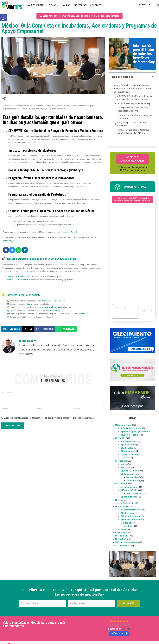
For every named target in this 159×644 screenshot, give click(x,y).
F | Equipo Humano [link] (127, 526)
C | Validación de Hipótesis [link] (130, 435)
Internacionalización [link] (134, 477)
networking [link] (55, 311)
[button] (6, 250)
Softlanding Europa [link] (133, 480)
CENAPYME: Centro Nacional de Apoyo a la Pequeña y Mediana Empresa (135, 98)
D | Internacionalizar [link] (128, 474)
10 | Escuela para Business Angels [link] (127, 542)
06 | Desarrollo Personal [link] (124, 506)
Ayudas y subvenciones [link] (134, 493)
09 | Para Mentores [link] (122, 539)
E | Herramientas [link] (127, 523)
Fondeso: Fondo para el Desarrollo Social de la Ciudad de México (133, 132)
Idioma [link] (145, 5)
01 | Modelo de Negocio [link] (123, 425)
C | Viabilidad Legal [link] (127, 448)
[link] (4, 18)
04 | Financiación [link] (121, 484)
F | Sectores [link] (125, 458)
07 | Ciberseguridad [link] (122, 532)
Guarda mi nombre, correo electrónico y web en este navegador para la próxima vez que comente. (49, 418)
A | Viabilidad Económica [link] (129, 441)
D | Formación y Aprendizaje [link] (130, 519)
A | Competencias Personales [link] (131, 510)
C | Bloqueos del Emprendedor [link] (131, 516)
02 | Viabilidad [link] (120, 438)
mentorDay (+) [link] (71, 232)
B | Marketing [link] (126, 467)
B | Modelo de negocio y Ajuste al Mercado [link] (136, 432)
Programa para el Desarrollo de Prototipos (132, 124)
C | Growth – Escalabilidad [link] (130, 471)
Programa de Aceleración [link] (48, 307)
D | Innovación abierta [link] (128, 451)
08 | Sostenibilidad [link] (122, 536)
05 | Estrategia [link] (120, 500)
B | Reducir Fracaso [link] (128, 513)
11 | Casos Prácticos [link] (122, 546)
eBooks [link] (29, 304)
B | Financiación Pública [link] (129, 490)
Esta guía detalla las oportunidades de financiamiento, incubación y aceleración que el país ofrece (133, 89)
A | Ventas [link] (124, 464)
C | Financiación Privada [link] (129, 497)
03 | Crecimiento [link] (121, 461)
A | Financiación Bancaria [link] (130, 487)
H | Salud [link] (124, 529)
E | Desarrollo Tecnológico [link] (130, 454)
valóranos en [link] (119, 633)
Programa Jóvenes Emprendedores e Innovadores (135, 117)
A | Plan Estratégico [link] (128, 503)
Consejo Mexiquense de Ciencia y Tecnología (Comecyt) (133, 109)
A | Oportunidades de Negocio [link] (131, 428)
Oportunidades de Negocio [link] (53, 301)
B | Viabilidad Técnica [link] (128, 444)
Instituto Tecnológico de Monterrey (134, 104)
